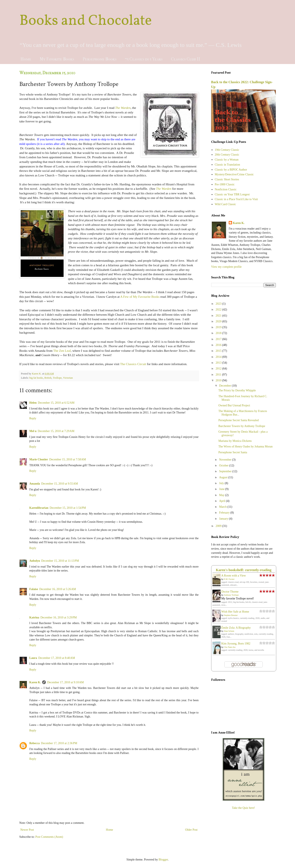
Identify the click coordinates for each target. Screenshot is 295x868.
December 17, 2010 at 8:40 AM (57, 658)
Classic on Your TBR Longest (232, 194)
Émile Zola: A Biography (236, 628)
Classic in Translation (227, 165)
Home (26, 59)
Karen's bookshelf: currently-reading (244, 570)
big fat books (36, 378)
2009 (219, 526)
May (222, 495)
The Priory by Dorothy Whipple (237, 390)
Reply (33, 418)
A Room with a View (234, 576)
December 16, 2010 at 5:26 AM (58, 589)
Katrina (34, 617)
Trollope (57, 378)
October (224, 465)
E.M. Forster (229, 579)
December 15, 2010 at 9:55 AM (60, 484)
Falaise (34, 589)
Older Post (191, 830)
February (225, 513)
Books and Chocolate (86, 21)
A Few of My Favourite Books (140, 297)
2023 (219, 304)
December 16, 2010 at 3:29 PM (59, 617)
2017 (219, 339)
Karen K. (35, 682)
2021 (219, 316)
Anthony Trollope (231, 595)
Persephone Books (100, 59)
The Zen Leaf (62, 351)
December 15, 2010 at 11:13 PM (60, 561)
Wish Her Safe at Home (235, 612)
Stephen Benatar (231, 615)
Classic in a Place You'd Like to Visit (236, 199)
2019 (219, 327)
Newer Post (27, 830)
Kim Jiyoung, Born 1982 (236, 644)
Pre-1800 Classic (225, 184)
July (222, 483)
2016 (219, 345)
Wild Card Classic (225, 204)
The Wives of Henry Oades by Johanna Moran (245, 447)
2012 (219, 369)
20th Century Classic (227, 155)
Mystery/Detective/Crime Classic (234, 174)
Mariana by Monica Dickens (235, 441)
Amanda (35, 484)
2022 (219, 310)
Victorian (68, 378)
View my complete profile (227, 267)
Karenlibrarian (39, 508)
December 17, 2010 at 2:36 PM (59, 743)
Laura (33, 658)
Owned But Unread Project (234, 405)
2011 (219, 375)
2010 (219, 380)
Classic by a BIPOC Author (231, 170)
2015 (219, 351)
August (224, 477)
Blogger (163, 860)
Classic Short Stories (227, 179)
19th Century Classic (227, 150)
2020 (219, 321)
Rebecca (35, 743)
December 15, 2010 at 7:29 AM (56, 431)
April (223, 501)
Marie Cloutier (39, 459)
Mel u (33, 431)
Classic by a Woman (227, 160)
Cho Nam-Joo (230, 647)
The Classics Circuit (133, 364)
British (48, 378)
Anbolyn (35, 561)
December (225, 386)
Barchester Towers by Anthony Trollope (242, 426)
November (226, 460)
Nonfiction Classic (226, 189)
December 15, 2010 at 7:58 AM (68, 459)
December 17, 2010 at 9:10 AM (65, 682)
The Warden (123, 108)
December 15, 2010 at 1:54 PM (68, 508)
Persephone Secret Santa (233, 452)
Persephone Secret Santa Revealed (238, 420)
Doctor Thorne (230, 592)
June (222, 489)
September (226, 471)
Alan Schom (229, 631)
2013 (219, 363)
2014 (219, 357)
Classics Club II (186, 59)
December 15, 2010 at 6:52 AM (56, 403)
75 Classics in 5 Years (144, 59)
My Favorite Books (57, 59)
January (224, 519)
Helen (33, 403)
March (223, 507)
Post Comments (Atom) (49, 837)
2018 (219, 333)
